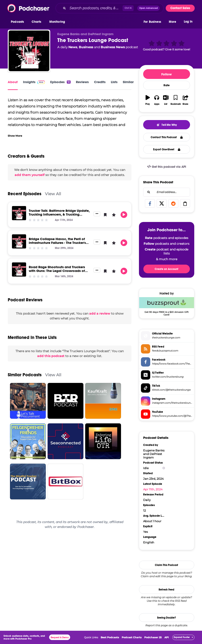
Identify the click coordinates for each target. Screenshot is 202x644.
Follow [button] (166, 74)
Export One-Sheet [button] (167, 149)
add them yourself (30, 175)
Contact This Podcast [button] (167, 137)
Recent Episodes (25, 194)
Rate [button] (167, 85)
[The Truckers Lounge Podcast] (29, 51)
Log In (188, 22)
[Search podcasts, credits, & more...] (95, 8)
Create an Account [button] (166, 269)
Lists (114, 82)
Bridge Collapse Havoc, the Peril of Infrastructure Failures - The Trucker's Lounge (57, 243)
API (167, 637)
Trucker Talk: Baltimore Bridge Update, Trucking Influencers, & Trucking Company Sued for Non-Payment (59, 214)
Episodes (60, 82)
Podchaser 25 (153, 637)
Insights (34, 82)
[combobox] (110, 8)
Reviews (82, 82)
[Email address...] (167, 192)
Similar (128, 82)
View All (53, 194)
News (73, 47)
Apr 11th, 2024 (153, 489)
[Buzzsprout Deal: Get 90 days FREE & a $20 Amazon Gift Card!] (167, 306)
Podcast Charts (132, 637)
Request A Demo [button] (60, 637)
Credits (100, 82)
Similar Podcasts (25, 375)
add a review (100, 313)
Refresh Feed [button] (166, 590)
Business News (113, 47)
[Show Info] (164, 468)
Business (86, 47)
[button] (18, 22)
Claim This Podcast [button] (166, 565)
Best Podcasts (110, 637)
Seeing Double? (166, 618)
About (13, 82)
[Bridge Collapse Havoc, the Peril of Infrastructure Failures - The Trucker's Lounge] (19, 241)
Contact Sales (180, 8)
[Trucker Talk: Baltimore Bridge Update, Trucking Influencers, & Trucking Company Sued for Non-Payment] (19, 213)
